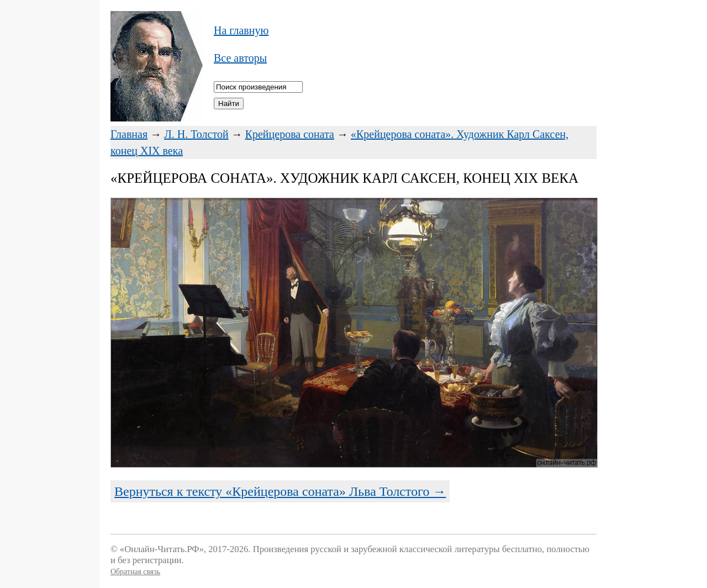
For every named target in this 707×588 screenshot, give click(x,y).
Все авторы (240, 58)
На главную (241, 30)
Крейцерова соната (290, 134)
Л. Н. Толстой (196, 134)
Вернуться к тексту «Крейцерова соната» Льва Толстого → (280, 491)
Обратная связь (135, 572)
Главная (129, 134)
